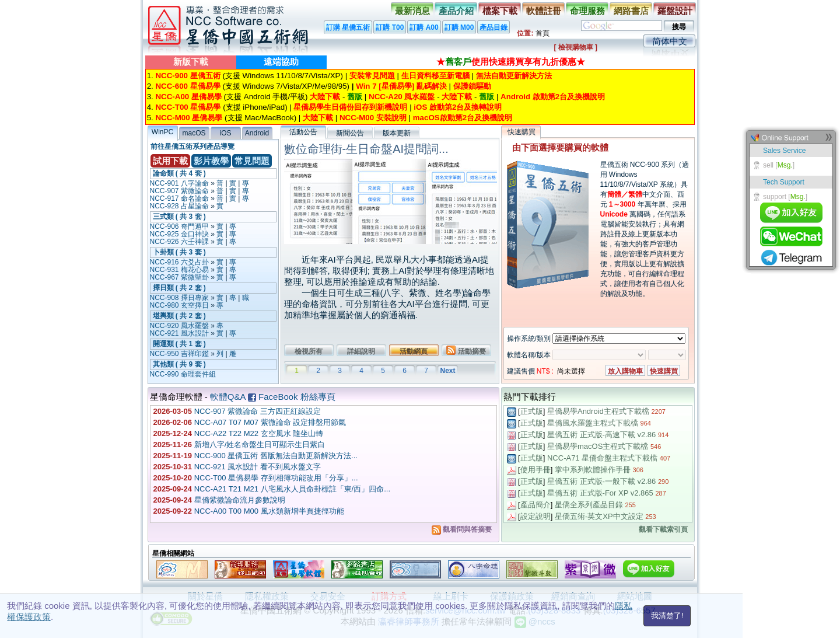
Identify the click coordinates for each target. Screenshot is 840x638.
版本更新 (397, 133)
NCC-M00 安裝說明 (373, 118)
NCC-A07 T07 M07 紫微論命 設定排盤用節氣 (270, 422)
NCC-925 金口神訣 (179, 234)
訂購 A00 (424, 27)
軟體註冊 (544, 11)
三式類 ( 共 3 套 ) (179, 217)
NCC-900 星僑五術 (188, 76)
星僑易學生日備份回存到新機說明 (350, 107)
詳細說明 (361, 351)
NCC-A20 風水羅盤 (402, 97)
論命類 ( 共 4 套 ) (179, 173)
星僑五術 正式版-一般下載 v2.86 (601, 481)
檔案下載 (500, 11)
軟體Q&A (228, 397)
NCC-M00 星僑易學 (189, 118)
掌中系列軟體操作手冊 (593, 470)
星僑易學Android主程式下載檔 (598, 411)
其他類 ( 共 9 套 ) (179, 364)
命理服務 (587, 11)
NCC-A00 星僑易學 (188, 97)
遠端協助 (281, 62)
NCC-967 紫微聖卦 (179, 277)
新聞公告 (350, 133)
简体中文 (670, 41)
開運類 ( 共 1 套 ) (179, 344)
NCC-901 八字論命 (179, 183)
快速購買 (521, 132)
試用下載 (170, 161)
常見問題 (252, 161)
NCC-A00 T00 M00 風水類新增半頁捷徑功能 (269, 511)
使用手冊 (535, 470)
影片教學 (211, 161)
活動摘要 (466, 351)
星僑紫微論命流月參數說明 (240, 500)
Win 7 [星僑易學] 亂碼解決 (401, 86)
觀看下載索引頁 (663, 529)
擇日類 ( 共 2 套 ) (179, 288)
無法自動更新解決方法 (514, 76)
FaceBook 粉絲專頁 (292, 397)
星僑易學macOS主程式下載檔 (598, 446)
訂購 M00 (459, 27)
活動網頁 (414, 351)
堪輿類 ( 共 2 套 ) (179, 316)
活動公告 (303, 132)
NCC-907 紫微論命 (179, 191)
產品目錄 (494, 27)
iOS (225, 133)
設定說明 (535, 516)
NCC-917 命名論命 (179, 198)
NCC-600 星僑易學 (188, 86)
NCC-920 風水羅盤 (179, 326)
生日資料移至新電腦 (435, 76)
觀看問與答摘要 (462, 529)
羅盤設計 (675, 11)
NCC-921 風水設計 (179, 333)
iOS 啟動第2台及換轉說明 (458, 107)
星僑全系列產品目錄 (589, 505)
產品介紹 (456, 11)
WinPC (162, 132)
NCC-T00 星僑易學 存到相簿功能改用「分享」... (276, 478)
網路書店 (631, 11)
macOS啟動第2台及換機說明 (463, 118)
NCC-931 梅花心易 (179, 270)
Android (257, 133)
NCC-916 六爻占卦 (179, 262)
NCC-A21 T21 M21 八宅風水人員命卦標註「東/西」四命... (292, 489)
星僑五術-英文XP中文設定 (599, 516)
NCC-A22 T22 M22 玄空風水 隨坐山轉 (259, 433)
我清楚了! (667, 616)
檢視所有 (309, 351)
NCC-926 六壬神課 (179, 242)
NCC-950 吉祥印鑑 (179, 354)
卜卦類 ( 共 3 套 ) (179, 252)
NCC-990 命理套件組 (183, 374)
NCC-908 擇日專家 (179, 298)
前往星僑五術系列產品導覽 (192, 147)
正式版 (532, 411)
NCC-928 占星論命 (179, 206)
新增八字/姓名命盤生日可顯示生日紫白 (260, 444)
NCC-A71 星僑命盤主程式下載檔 (602, 458)
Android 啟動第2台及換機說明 (553, 97)
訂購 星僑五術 (348, 27)
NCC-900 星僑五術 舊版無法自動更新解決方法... (276, 456)
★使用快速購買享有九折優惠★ (511, 62)
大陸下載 (325, 97)
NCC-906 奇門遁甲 (179, 226)
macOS (194, 133)
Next (447, 371)
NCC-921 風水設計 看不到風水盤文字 (258, 467)
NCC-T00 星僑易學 (188, 107)
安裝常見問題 (372, 76)
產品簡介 (535, 505)
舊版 (355, 97)
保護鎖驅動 (472, 86)
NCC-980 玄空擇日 (179, 305)
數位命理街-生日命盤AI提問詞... (366, 149)
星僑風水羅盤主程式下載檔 (593, 423)
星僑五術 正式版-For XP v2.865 (600, 493)
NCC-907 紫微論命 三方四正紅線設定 (258, 411)
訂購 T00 (390, 27)
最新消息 (412, 11)
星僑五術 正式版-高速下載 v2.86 (601, 435)
